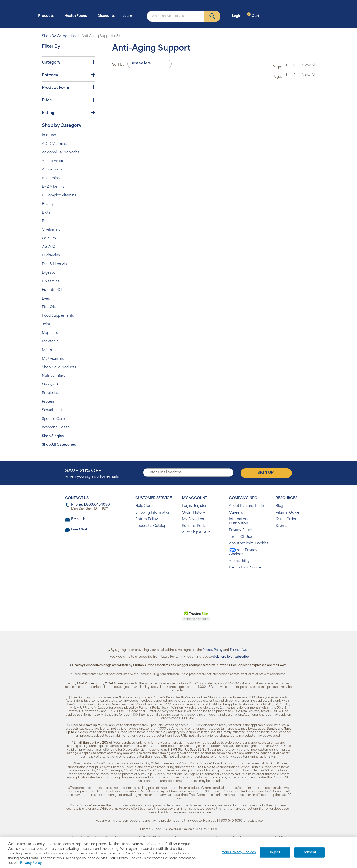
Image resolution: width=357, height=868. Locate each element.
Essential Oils (53, 290)
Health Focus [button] (77, 16)
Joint (46, 324)
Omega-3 (50, 385)
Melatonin (50, 342)
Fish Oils (49, 307)
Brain (46, 221)
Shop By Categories (59, 36)
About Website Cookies (249, 543)
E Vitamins (51, 281)
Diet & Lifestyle (54, 264)
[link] (159, 618)
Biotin (47, 213)
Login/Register (194, 506)
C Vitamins (51, 230)
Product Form (68, 88)
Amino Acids (52, 161)
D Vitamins (51, 256)
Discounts (106, 16)
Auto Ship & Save (196, 533)
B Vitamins (51, 178)
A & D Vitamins (54, 144)
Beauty (48, 204)
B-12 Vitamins (53, 187)
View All (309, 65)
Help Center (146, 506)
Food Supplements (58, 316)
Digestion (50, 273)
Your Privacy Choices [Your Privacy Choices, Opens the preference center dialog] (239, 852)
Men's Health (53, 350)
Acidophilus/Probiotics (61, 152)
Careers (236, 513)
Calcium (49, 238)
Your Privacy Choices (243, 552)
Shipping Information (153, 513)
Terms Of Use (240, 537)
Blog (279, 506)
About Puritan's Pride (246, 506)
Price (68, 100)
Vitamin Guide (288, 513)
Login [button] (238, 16)
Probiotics (50, 393)
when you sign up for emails (92, 474)
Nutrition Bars (53, 376)
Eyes (46, 299)
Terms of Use (239, 650)
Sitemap (283, 526)
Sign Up (266, 473)
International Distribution (239, 521)
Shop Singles (53, 436)
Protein (48, 402)
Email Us (78, 519)
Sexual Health (53, 410)
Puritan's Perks (194, 526)
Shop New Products (59, 367)
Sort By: (119, 65)
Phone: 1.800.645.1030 (91, 505)
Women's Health (56, 427)
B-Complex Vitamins (59, 196)
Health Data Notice (245, 568)
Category (68, 62)
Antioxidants (52, 170)
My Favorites (193, 519)
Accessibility (239, 561)
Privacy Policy (241, 530)
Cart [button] (253, 16)
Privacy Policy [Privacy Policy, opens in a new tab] (31, 863)
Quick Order (286, 519)
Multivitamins (53, 359)
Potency (68, 75)
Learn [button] (129, 16)
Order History (194, 513)
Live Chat (79, 530)
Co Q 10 (49, 247)
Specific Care (53, 419)
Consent (309, 852)
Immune (49, 135)
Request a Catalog (151, 526)
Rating (68, 113)
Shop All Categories (59, 445)
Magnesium (52, 333)
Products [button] (47, 16)
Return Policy (147, 519)
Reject (275, 852)
